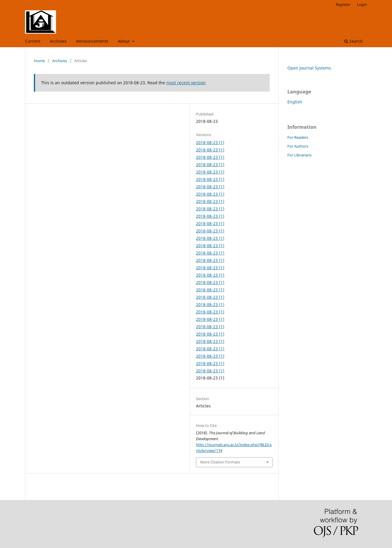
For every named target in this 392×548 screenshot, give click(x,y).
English (295, 102)
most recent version (186, 83)
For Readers (298, 137)
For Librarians (299, 155)
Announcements (92, 41)
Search (354, 41)
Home (39, 61)
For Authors (298, 146)
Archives (58, 41)
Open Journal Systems (309, 68)
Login (362, 4)
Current (33, 41)
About (124, 41)
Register (343, 4)
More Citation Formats (220, 462)
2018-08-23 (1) (210, 142)
